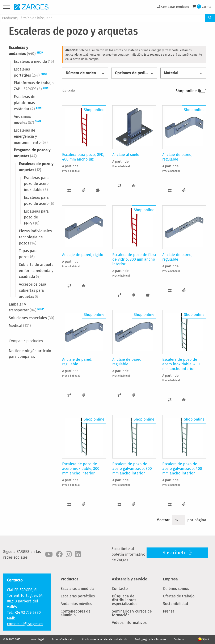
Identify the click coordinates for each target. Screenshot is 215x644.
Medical (20, 326)
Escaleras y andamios (26, 51)
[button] (69, 190)
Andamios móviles (28, 120)
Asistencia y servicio (130, 579)
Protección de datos (63, 639)
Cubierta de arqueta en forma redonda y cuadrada (36, 271)
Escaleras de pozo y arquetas (36, 167)
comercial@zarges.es (25, 624)
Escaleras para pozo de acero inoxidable (36, 184)
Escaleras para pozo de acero (39, 201)
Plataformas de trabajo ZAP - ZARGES (34, 86)
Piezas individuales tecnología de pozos (35, 237)
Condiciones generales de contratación (105, 639)
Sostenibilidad (176, 604)
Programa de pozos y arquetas (32, 153)
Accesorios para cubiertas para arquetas (33, 290)
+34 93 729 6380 (28, 613)
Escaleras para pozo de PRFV (36, 217)
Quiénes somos (176, 589)
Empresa (170, 579)
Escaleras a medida (34, 61)
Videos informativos (129, 623)
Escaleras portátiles (30, 72)
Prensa (169, 611)
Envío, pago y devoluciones (151, 639)
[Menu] (7, 8)
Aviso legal (38, 639)
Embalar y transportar (26, 307)
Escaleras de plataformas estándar (28, 103)
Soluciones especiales (31, 318)
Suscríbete (175, 553)
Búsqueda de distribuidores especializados (125, 600)
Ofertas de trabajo (179, 596)
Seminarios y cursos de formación (132, 613)
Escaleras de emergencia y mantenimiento (31, 136)
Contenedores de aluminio (76, 613)
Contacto (120, 589)
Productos (70, 579)
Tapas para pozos (28, 254)
